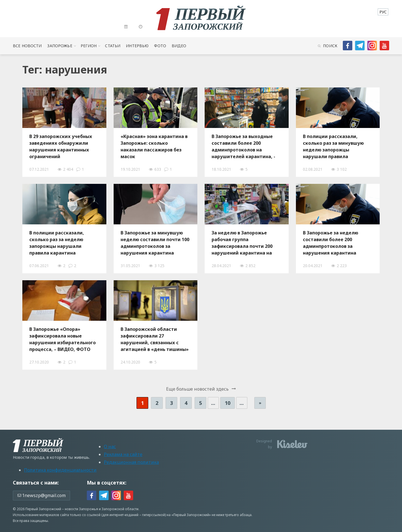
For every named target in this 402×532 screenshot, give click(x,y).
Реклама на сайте (123, 454)
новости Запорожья (81, 509)
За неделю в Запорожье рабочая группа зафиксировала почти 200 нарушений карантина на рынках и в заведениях (242, 243)
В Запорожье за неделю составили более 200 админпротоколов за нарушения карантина (331, 243)
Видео (179, 46)
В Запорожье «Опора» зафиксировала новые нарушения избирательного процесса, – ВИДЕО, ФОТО (63, 339)
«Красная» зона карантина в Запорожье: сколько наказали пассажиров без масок (154, 146)
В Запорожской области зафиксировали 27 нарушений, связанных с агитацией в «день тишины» (155, 339)
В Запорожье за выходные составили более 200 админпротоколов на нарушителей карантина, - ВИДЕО (243, 146)
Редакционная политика (131, 462)
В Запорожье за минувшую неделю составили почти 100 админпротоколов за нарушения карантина (155, 243)
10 (228, 403)
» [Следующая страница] (260, 403)
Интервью (137, 46)
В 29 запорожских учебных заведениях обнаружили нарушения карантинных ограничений (61, 146)
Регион (89, 46)
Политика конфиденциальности (60, 470)
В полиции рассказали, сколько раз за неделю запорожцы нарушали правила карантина (57, 243)
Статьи (113, 46)
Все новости (27, 46)
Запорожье (60, 46)
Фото (160, 46)
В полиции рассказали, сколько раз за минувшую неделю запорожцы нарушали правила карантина (333, 146)
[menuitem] (383, 12)
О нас (110, 446)
